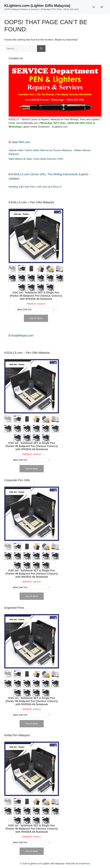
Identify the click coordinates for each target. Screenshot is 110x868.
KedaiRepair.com (22, 336)
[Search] (41, 49)
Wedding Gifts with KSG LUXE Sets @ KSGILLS (35, 187)
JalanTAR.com (21, 142)
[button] (94, 7)
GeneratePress (83, 863)
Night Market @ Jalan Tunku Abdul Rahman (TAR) (36, 159)
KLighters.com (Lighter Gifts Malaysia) (37, 6)
